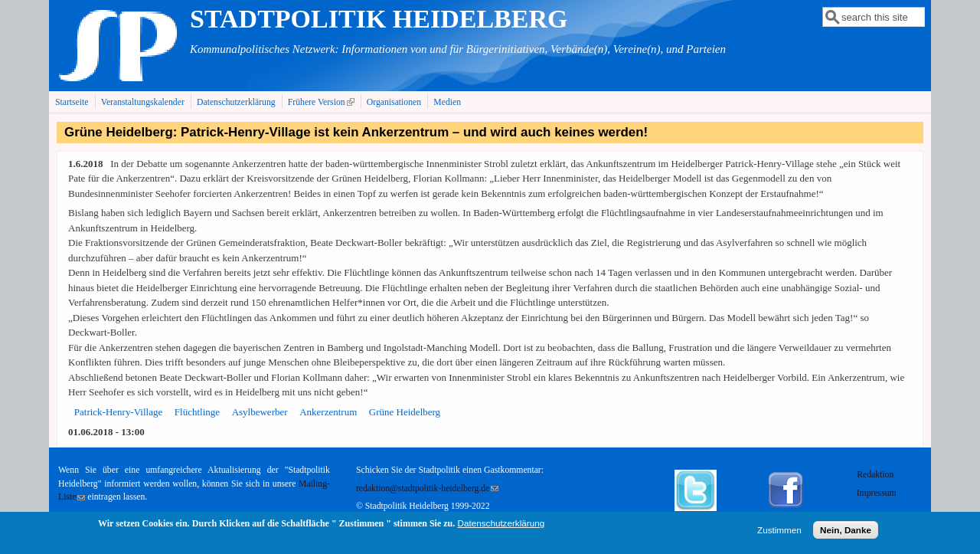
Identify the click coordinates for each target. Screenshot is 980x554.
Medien (447, 102)
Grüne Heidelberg (405, 412)
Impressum (877, 493)
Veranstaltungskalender (143, 102)
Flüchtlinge (197, 412)
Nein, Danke (846, 532)
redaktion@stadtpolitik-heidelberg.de (427, 488)
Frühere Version (323, 102)
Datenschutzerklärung (236, 102)
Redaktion (876, 475)
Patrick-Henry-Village (118, 412)
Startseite (72, 102)
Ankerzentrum (328, 412)
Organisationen (394, 102)
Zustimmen (779, 532)
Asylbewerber (260, 412)
